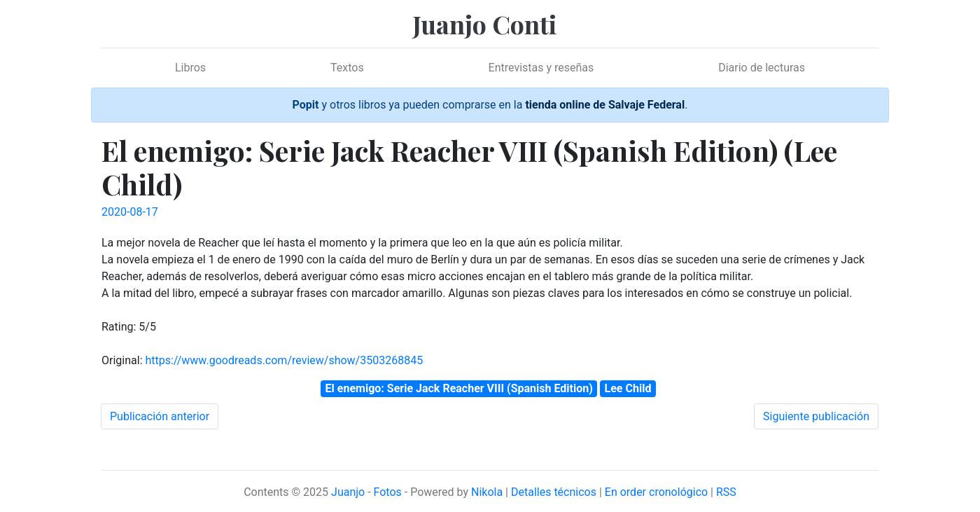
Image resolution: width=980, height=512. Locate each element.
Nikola (487, 492)
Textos (347, 68)
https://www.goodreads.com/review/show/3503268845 (284, 360)
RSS (726, 492)
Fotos (388, 492)
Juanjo (348, 492)
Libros (190, 68)
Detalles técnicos (554, 492)
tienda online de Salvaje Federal (605, 105)
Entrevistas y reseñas (541, 68)
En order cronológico (656, 492)
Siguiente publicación (816, 416)
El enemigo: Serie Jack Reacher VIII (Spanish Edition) (459, 388)
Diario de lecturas (762, 68)
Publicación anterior (160, 416)
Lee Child (628, 388)
